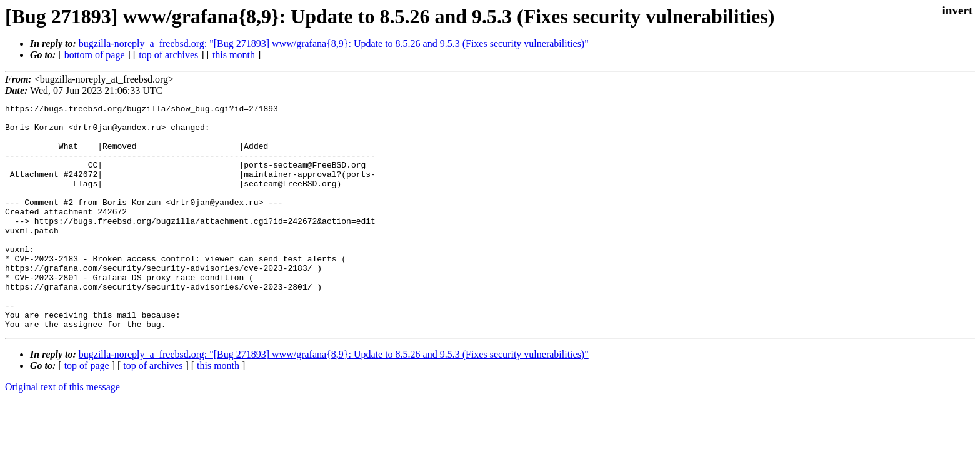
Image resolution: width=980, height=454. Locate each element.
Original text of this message (62, 432)
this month (234, 55)
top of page (87, 411)
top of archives (168, 55)
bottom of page (95, 55)
